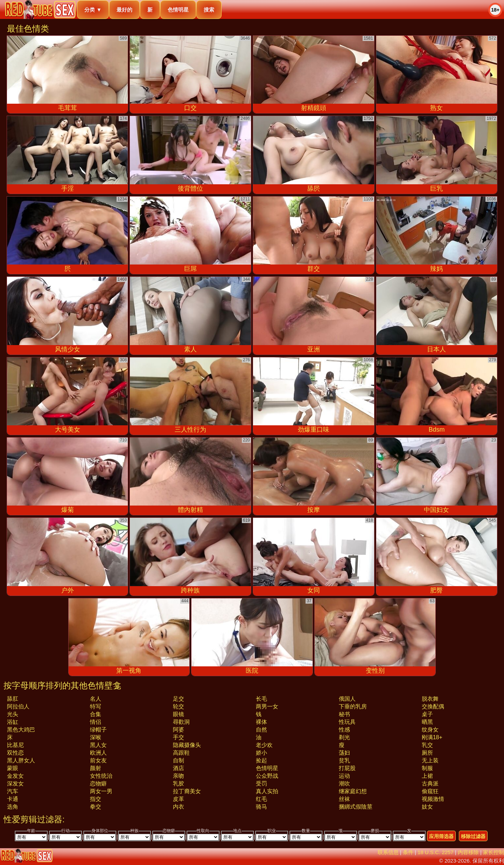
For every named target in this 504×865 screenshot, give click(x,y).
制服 (427, 768)
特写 (96, 706)
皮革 (178, 799)
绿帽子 (98, 730)
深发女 (15, 784)
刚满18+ (432, 737)
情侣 (96, 722)
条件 (408, 852)
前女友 (98, 760)
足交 (178, 699)
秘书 (344, 714)
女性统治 (101, 776)
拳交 (96, 807)
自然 (261, 730)
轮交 (178, 706)
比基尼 (15, 745)
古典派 (430, 784)
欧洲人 (98, 753)
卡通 (13, 799)
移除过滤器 (473, 836)
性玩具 (347, 722)
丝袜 (344, 799)
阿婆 (178, 730)
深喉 (96, 737)
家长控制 (493, 852)
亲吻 (178, 776)
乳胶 (178, 784)
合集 (96, 714)
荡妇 (344, 753)
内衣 (178, 807)
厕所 (427, 753)
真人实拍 (267, 791)
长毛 (261, 699)
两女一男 (101, 791)
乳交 (427, 745)
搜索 (209, 10)
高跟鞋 (181, 753)
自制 (178, 760)
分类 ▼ (93, 10)
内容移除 (468, 852)
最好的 (124, 10)
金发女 (15, 776)
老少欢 (264, 745)
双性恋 (15, 753)
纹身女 (430, 730)
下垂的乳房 (353, 706)
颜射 (96, 768)
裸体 (261, 722)
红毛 (261, 799)
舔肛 (13, 699)
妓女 (427, 807)
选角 (13, 807)
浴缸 (13, 722)
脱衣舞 (430, 699)
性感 (344, 730)
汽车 (13, 791)
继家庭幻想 (353, 791)
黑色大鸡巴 (21, 730)
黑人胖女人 (21, 760)
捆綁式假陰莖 (356, 807)
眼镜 (178, 714)
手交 (178, 737)
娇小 (261, 753)
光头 (13, 714)
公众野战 (267, 776)
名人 (96, 699)
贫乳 (344, 760)
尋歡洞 (181, 722)
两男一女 (267, 706)
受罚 (261, 784)
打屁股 (347, 768)
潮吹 (344, 784)
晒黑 (427, 722)
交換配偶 (433, 706)
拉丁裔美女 (187, 791)
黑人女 (98, 745)
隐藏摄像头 (187, 745)
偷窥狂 (430, 791)
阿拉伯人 (18, 706)
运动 (344, 776)
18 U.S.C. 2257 (436, 852)
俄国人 (347, 699)
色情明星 (178, 10)
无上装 (430, 760)
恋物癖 (98, 784)
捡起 (261, 760)
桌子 (427, 714)
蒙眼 (13, 768)
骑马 (261, 807)
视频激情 (433, 799)
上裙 (427, 776)
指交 (96, 799)
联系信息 (388, 852)
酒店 (178, 768)
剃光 (344, 737)
